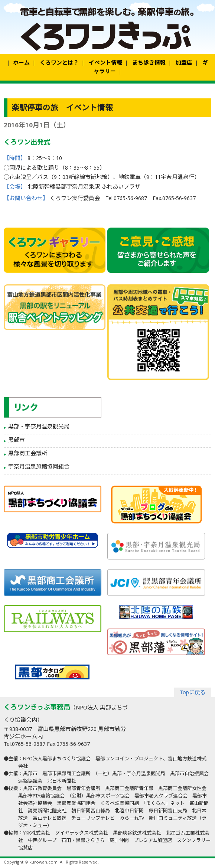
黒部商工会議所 (28, 454)
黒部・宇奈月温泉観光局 (39, 427)
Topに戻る (193, 693)
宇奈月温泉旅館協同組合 (39, 467)
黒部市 (17, 441)
